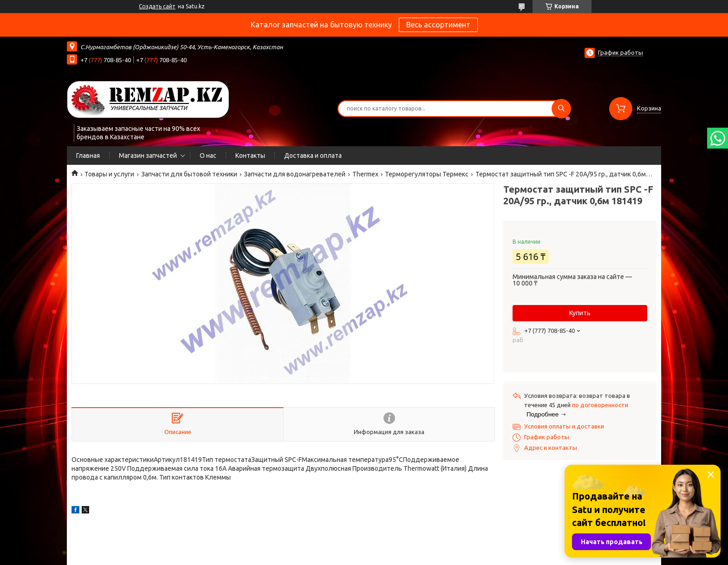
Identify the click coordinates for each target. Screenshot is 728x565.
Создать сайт (157, 6)
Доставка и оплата (313, 156)
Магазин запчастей (148, 156)
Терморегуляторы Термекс (427, 174)
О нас (208, 156)
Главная (88, 156)
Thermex (365, 174)
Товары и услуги (109, 174)
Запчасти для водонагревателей (295, 174)
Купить (580, 313)
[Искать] (561, 109)
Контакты (250, 156)
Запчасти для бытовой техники (189, 174)
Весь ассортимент (438, 25)
